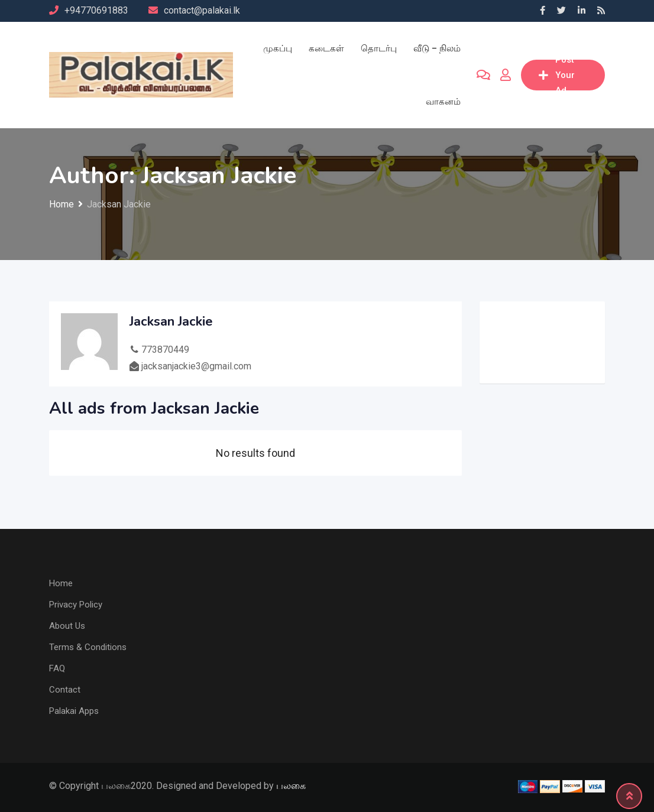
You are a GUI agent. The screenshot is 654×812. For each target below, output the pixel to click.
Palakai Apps (74, 711)
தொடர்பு (379, 48)
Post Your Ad (557, 75)
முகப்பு (278, 48)
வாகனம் (443, 102)
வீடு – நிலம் (437, 48)
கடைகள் (326, 48)
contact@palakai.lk (202, 10)
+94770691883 (96, 10)
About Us (67, 626)
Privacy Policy (76, 605)
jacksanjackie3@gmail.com (196, 366)
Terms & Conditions (88, 647)
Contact (65, 690)
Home (61, 583)
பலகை (291, 786)
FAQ (57, 668)
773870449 (165, 350)
